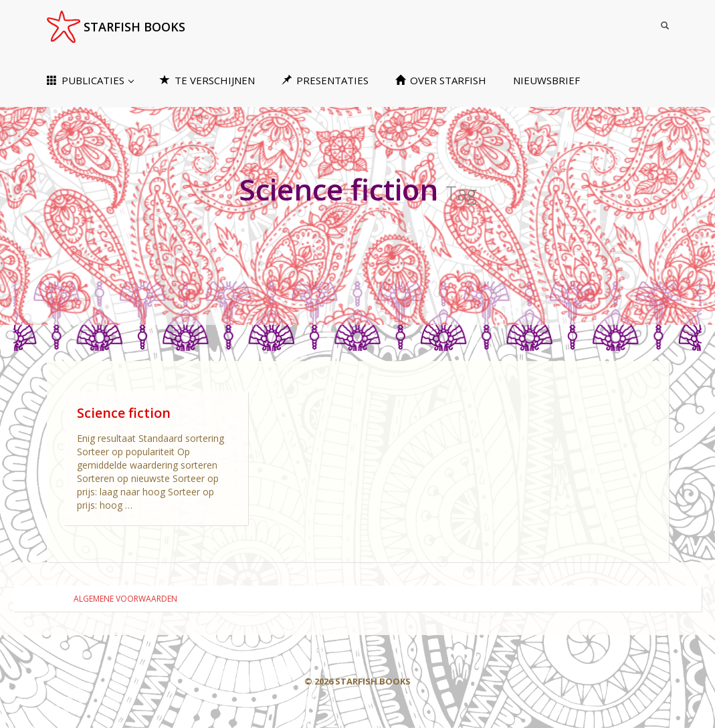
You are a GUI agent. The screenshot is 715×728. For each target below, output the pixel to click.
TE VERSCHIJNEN (207, 80)
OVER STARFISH (441, 80)
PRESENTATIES (325, 80)
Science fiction (124, 413)
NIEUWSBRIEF (546, 80)
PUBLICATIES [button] (90, 80)
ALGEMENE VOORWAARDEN (125, 599)
